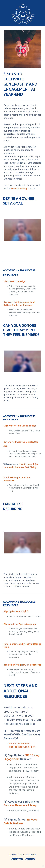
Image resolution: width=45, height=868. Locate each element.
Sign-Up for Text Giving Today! (20, 426)
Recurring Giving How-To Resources (22, 665)
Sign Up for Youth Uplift (16, 611)
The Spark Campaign (14, 281)
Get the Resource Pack (22, 747)
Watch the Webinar (20, 744)
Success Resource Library (20, 805)
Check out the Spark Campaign (20, 624)
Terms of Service (27, 855)
